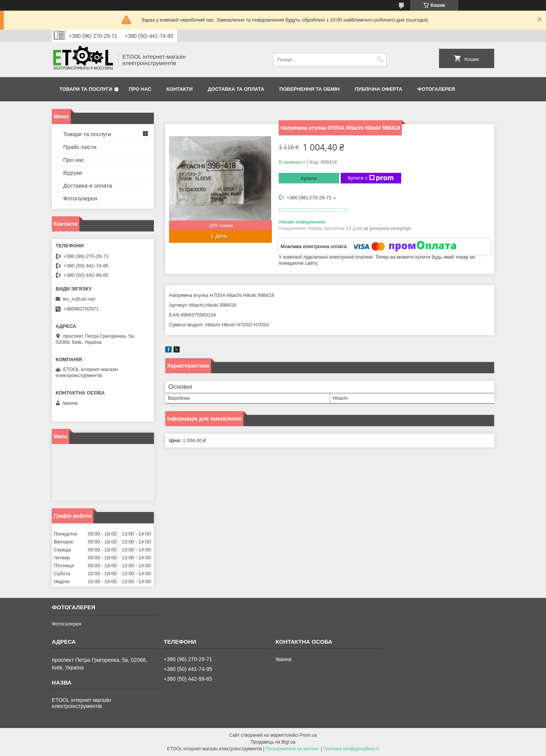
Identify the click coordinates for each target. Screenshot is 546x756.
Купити (309, 178)
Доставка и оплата (88, 186)
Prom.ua (308, 735)
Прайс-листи (80, 147)
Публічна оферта (378, 89)
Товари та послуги (86, 89)
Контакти (180, 89)
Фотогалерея (436, 89)
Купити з (371, 178)
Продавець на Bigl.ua (273, 742)
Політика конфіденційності (351, 749)
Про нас (140, 89)
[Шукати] (380, 60)
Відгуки (73, 173)
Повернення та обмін (309, 89)
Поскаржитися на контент (292, 749)
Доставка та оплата (236, 89)
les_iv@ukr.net (79, 299)
